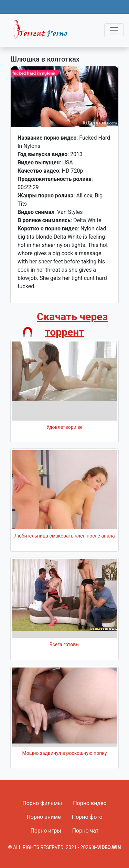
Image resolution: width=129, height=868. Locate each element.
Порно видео (90, 803)
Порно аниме (44, 817)
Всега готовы (64, 644)
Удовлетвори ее (64, 427)
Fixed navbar (43, 32)
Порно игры (46, 831)
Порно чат (85, 831)
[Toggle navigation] (114, 30)
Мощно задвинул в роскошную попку (65, 753)
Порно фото (87, 817)
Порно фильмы (42, 803)
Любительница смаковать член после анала (64, 536)
